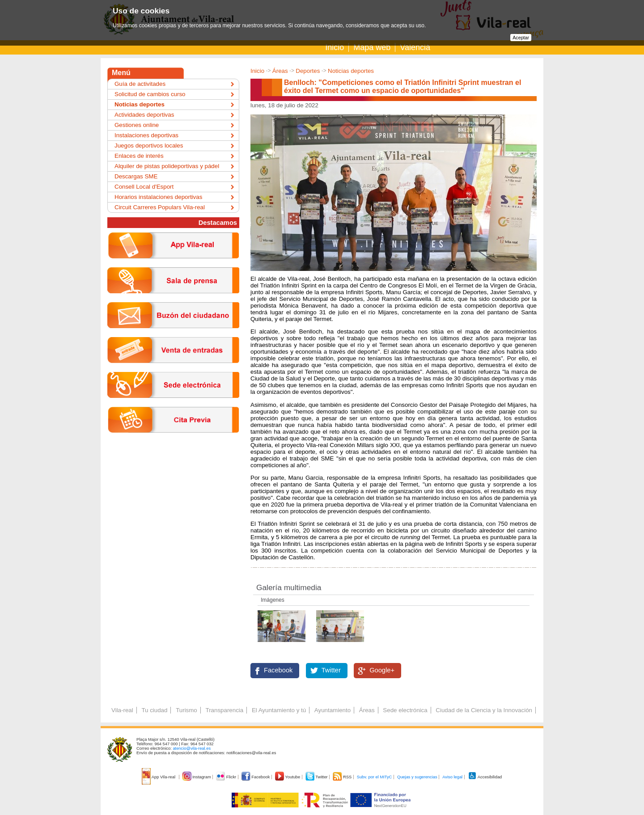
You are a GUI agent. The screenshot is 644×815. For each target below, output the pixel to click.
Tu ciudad (154, 710)
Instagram (197, 777)
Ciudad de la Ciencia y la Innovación (484, 710)
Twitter (331, 670)
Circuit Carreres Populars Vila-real (160, 207)
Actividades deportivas (144, 115)
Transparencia (224, 710)
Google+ (382, 670)
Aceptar (521, 38)
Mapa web (372, 47)
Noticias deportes (351, 71)
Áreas (280, 71)
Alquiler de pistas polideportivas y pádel (167, 166)
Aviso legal (452, 777)
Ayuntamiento (333, 710)
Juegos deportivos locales (149, 146)
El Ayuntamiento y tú (279, 710)
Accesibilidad (485, 777)
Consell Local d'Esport (144, 187)
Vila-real (122, 710)
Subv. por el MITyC (375, 777)
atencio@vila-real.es (192, 748)
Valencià (415, 47)
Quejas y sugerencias (417, 777)
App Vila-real (159, 777)
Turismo (186, 710)
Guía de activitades (140, 84)
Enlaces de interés (139, 156)
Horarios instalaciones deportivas (158, 197)
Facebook (278, 670)
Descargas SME (136, 176)
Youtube (288, 777)
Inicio (335, 47)
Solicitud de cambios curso (150, 94)
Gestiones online (137, 125)
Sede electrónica (405, 710)
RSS (343, 777)
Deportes (308, 71)
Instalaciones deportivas (146, 135)
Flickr (227, 777)
